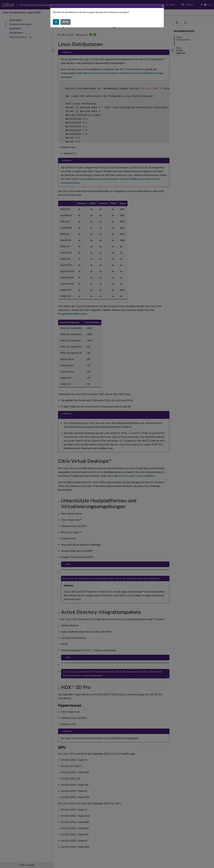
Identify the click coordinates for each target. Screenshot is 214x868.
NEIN (66, 17)
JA (56, 17)
